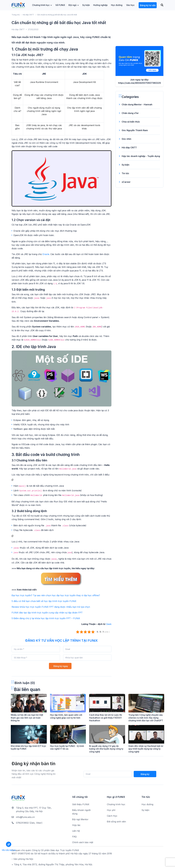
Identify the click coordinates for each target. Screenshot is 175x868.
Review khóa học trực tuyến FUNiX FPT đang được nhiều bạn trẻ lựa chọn (51, 607)
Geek (109, 624)
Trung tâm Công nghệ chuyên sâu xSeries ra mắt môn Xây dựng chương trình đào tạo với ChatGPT (146, 718)
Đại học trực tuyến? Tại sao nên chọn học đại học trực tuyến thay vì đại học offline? (56, 595)
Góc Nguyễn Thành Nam (135, 130)
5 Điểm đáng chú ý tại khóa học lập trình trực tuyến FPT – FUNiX (46, 618)
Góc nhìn (126, 139)
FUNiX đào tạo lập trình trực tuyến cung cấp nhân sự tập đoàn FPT (47, 613)
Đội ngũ (74, 5)
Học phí (111, 810)
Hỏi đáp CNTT (28, 15)
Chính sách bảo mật (83, 842)
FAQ (74, 837)
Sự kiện (86, 5)
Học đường (117, 5)
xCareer (126, 182)
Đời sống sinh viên (116, 822)
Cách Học (112, 816)
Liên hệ (76, 831)
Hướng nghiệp (100, 5)
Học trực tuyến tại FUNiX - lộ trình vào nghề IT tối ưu (67, 747)
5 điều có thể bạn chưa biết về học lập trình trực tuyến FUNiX (44, 601)
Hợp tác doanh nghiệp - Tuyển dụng (141, 156)
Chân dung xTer (130, 113)
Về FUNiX (60, 5)
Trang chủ (16, 15)
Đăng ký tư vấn (148, 5)
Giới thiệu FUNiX (81, 804)
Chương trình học (42, 5)
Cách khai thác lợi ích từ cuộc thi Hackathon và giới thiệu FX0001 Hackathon (106, 718)
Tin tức (125, 173)
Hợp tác (76, 825)
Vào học (130, 5)
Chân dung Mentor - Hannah (137, 104)
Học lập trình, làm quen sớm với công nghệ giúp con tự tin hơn (66, 716)
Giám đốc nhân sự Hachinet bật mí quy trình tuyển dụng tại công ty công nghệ (146, 749)
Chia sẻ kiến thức (131, 122)
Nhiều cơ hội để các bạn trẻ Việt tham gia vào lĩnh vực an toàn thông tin (27, 718)
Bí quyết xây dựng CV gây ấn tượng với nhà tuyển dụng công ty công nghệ (106, 749)
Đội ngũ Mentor (80, 819)
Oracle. (46, 254)
